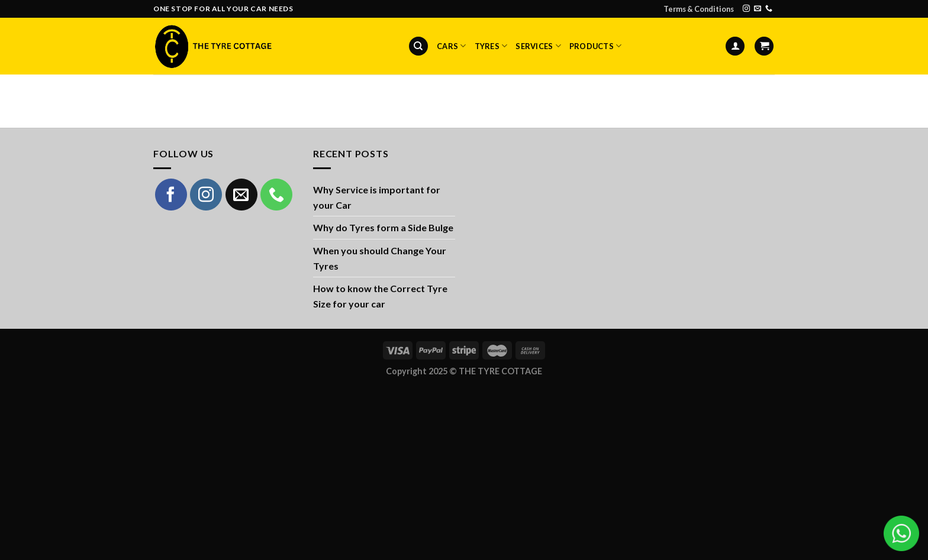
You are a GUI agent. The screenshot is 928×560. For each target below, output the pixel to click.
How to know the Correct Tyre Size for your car (380, 296)
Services (538, 46)
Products (596, 46)
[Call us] (769, 9)
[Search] (418, 46)
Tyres (491, 46)
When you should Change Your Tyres (380, 258)
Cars (451, 46)
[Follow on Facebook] (171, 195)
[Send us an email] (758, 9)
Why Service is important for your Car (377, 197)
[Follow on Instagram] (746, 9)
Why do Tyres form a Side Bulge (383, 227)
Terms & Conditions (699, 9)
